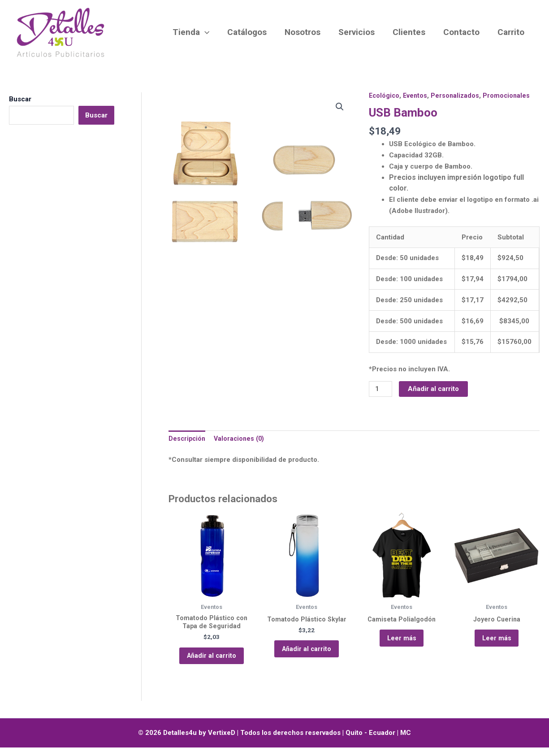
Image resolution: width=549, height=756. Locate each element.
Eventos (417, 96)
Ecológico (385, 96)
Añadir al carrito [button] (212, 661)
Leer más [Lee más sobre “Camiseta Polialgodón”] (402, 643)
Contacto (463, 32)
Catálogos (252, 32)
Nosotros (307, 32)
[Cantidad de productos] (381, 389)
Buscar (20, 99)
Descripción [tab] (188, 440)
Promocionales (510, 96)
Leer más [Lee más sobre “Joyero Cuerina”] (497, 643)
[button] (210, 33)
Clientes (411, 32)
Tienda (197, 33)
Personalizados (458, 96)
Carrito (511, 32)
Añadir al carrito (435, 389)
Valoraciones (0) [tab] (242, 440)
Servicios (360, 32)
